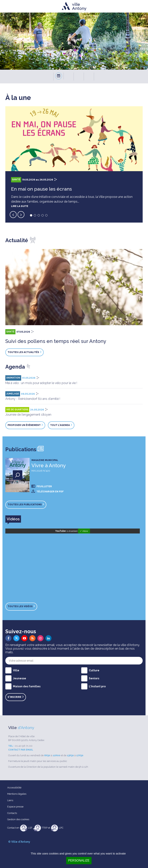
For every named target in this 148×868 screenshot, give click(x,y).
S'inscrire (16, 697)
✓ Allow (84, 531)
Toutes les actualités (25, 352)
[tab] (13, 519)
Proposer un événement (25, 425)
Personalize (79, 860)
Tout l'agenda (61, 425)
